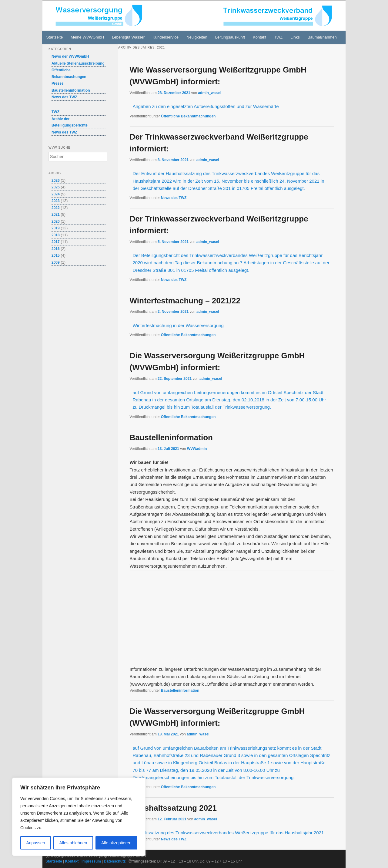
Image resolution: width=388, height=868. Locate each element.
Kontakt (259, 37)
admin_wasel (209, 93)
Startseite (54, 37)
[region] (79, 817)
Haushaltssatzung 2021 (173, 808)
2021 (56, 214)
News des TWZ (174, 198)
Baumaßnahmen (322, 37)
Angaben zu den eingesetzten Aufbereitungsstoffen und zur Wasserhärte (206, 106)
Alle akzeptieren (116, 843)
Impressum (91, 861)
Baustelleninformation (171, 437)
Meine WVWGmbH (87, 37)
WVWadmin (197, 449)
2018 (56, 235)
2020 (56, 221)
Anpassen (35, 843)
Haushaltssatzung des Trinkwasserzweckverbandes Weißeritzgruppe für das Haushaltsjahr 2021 (227, 833)
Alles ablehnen (73, 843)
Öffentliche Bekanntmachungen (188, 116)
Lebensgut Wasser (128, 37)
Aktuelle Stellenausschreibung (78, 63)
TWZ (278, 37)
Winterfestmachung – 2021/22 (185, 301)
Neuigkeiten (197, 37)
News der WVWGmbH (70, 56)
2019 (56, 228)
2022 (56, 208)
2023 (56, 201)
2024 (56, 194)
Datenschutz (115, 861)
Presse (57, 83)
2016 (56, 249)
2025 (56, 187)
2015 (56, 255)
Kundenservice (166, 37)
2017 (56, 242)
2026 (56, 181)
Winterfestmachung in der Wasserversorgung (178, 325)
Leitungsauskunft (230, 37)
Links (295, 37)
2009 (56, 262)
